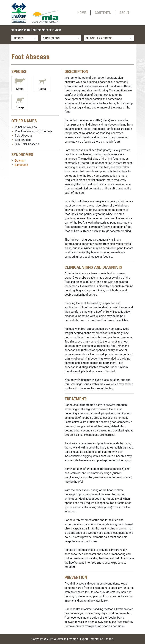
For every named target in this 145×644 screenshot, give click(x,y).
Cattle (20, 83)
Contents (103, 13)
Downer (20, 161)
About (124, 13)
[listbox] (25, 38)
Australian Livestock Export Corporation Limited (84, 639)
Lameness (21, 165)
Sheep (20, 102)
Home (82, 13)
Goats (42, 83)
